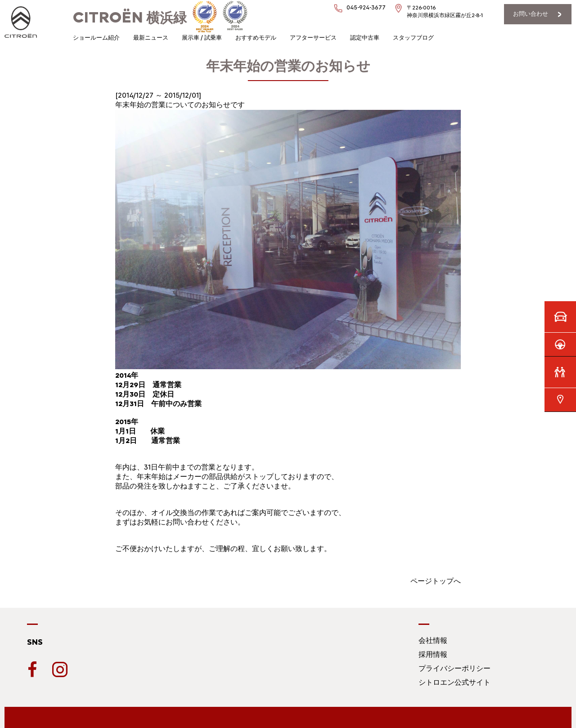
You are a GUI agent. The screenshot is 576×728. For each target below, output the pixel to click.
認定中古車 (365, 38)
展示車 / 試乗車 (202, 38)
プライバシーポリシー (454, 668)
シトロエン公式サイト (454, 682)
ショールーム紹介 (96, 38)
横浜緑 (130, 18)
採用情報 (433, 654)
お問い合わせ (531, 14)
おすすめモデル (256, 38)
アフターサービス (313, 38)
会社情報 (433, 640)
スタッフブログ (413, 38)
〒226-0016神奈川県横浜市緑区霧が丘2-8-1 (445, 11)
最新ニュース (151, 38)
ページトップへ (436, 581)
